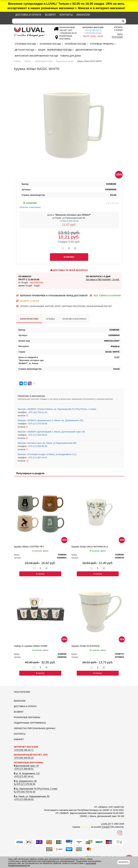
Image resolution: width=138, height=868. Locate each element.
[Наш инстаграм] (120, 833)
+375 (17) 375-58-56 (37, 424)
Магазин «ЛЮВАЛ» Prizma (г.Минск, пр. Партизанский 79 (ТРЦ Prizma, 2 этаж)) (57, 409)
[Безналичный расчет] (68, 33)
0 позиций (118, 29)
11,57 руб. (69, 225)
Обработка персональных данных (35, 728)
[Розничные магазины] (65, 39)
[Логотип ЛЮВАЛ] (31, 32)
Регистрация (117, 37)
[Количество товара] (69, 248)
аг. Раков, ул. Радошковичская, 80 (32, 796)
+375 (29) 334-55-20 (24, 758)
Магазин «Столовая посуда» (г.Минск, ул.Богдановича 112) (47, 454)
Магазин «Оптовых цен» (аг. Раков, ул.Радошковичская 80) (47, 443)
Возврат (50, 15)
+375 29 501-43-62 (93, 33)
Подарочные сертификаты (30, 723)
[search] (123, 21)
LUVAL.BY (106, 824)
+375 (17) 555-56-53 (37, 446)
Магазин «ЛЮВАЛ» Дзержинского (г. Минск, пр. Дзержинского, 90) (51, 420)
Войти (120, 34)
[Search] (66, 21)
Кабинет (19, 739)
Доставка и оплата (28, 15)
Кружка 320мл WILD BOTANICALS (90, 547)
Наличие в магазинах (30, 205)
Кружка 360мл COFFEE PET (29, 547)
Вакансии (83, 15)
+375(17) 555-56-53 (69, 221)
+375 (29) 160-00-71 (24, 750)
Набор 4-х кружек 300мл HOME (31, 646)
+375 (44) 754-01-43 (37, 412)
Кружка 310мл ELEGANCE (86, 646)
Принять (124, 862)
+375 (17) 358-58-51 (37, 435)
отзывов (106, 827)
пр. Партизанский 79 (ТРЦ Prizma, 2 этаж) (36, 789)
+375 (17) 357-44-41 (37, 458)
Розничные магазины (27, 717)
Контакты (66, 15)
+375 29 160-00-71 (93, 30)
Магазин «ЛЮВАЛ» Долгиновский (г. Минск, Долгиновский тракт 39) (51, 432)
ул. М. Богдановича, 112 (27, 773)
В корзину (40, 574)
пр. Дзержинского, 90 (25, 781)
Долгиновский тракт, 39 (26, 766)
